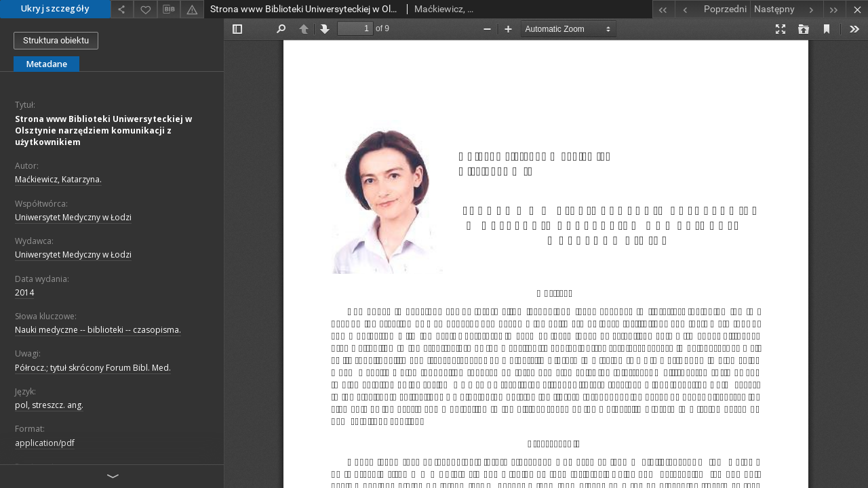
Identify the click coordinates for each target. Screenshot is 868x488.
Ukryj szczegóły (55, 8)
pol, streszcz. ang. (49, 405)
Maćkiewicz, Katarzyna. (58, 179)
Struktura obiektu (56, 40)
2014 (24, 292)
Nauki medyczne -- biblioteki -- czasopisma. (98, 330)
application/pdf (45, 443)
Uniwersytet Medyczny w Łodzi (73, 217)
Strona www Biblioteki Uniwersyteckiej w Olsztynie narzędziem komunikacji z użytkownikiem (103, 130)
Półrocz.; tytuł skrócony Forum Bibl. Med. (93, 368)
